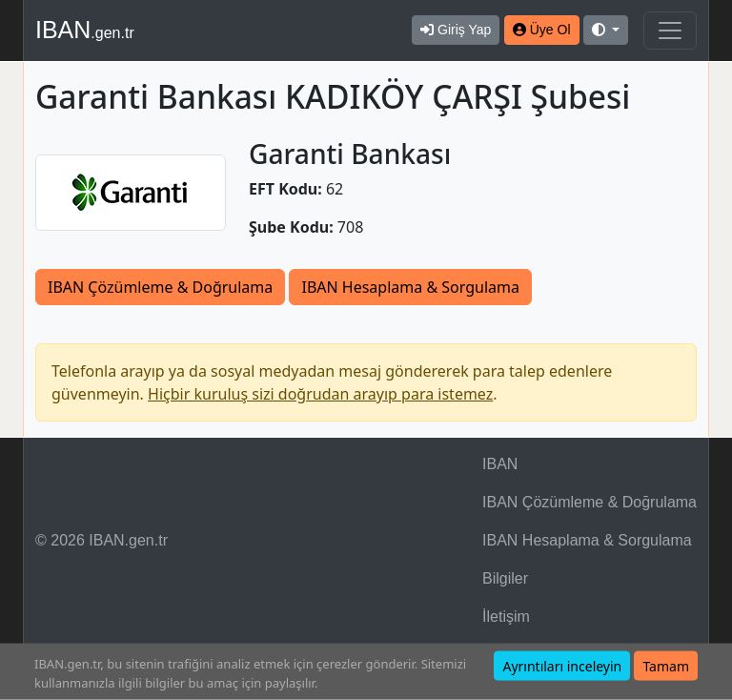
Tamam (666, 666)
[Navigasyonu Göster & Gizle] (670, 31)
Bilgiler (505, 578)
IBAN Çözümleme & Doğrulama (160, 287)
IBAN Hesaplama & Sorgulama (410, 287)
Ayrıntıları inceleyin (562, 666)
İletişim (506, 617)
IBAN (85, 30)
